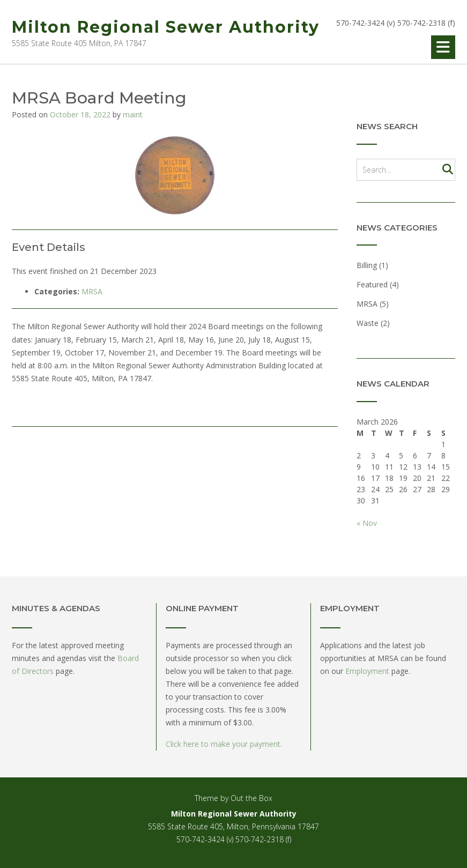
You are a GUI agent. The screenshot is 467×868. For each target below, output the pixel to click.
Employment (367, 671)
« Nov (367, 523)
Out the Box (251, 798)
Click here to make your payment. (224, 744)
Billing (367, 265)
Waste (368, 323)
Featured (372, 284)
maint (133, 114)
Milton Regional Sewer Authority (166, 27)
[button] (443, 47)
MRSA (92, 291)
